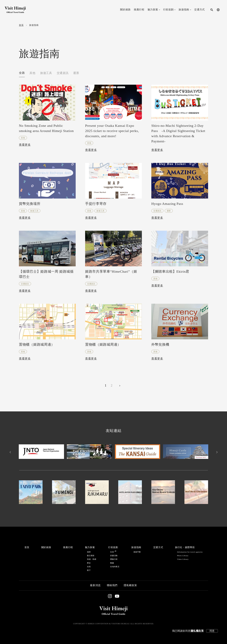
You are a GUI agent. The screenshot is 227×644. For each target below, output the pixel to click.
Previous (11, 452)
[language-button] (218, 10)
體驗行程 (114, 559)
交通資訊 (63, 73)
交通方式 (158, 547)
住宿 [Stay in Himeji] (113, 552)
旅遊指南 (136, 547)
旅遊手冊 (137, 552)
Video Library (183, 559)
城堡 (89, 552)
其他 (32, 73)
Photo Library (183, 556)
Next (216, 452)
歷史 (89, 563)
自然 (89, 567)
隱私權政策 (197, 631)
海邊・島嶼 (92, 559)
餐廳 (112, 563)
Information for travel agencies (190, 552)
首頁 (21, 25)
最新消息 (95, 585)
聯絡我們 (112, 585)
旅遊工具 (46, 73)
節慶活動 (114, 556)
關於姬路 (46, 547)
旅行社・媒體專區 (185, 547)
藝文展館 (91, 556)
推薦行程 (68, 547)
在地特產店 (115, 567)
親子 (89, 570)
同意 (212, 631)
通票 (76, 73)
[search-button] (212, 10)
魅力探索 (90, 547)
